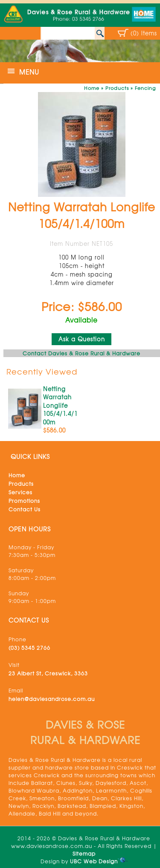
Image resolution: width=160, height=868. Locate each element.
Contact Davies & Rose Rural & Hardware (81, 353)
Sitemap (84, 854)
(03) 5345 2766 (29, 648)
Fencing (145, 88)
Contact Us (25, 509)
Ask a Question (82, 339)
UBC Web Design (94, 861)
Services (20, 492)
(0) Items (144, 33)
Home (92, 88)
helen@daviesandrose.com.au (52, 699)
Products (117, 88)
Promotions (24, 501)
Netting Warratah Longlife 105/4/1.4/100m (60, 405)
